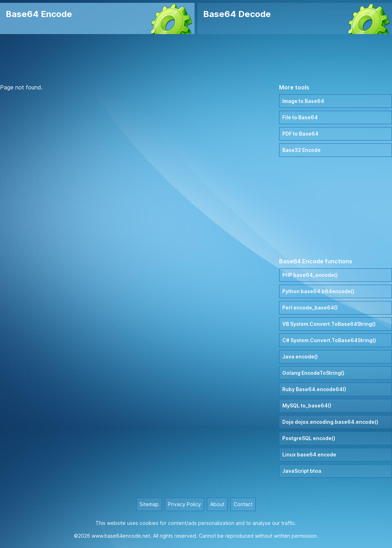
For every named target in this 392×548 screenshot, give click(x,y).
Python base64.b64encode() (318, 291)
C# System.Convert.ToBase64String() (329, 340)
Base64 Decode (237, 14)
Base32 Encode (301, 150)
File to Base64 (300, 117)
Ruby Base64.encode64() (314, 389)
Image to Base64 (303, 101)
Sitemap (149, 504)
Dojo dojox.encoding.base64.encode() (330, 422)
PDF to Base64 (300, 134)
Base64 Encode (39, 14)
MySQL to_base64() (307, 405)
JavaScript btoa (302, 471)
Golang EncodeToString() (313, 373)
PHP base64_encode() (310, 275)
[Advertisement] (196, 59)
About (217, 504)
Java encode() (300, 357)
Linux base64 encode (309, 454)
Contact (243, 504)
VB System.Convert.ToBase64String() (329, 324)
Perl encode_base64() (310, 308)
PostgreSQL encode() (309, 438)
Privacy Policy (184, 504)
